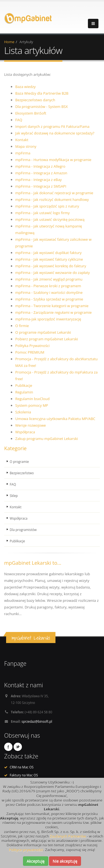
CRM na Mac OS (22, 767)
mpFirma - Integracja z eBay (39, 180)
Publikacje (24, 385)
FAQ (19, 120)
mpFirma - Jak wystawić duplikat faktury (48, 253)
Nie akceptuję (65, 861)
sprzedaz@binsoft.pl (37, 721)
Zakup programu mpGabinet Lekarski (47, 439)
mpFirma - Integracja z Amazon (41, 173)
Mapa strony (26, 146)
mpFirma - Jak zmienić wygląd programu (49, 279)
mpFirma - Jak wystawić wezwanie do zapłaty (53, 273)
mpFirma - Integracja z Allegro (40, 166)
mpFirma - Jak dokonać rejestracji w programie (54, 193)
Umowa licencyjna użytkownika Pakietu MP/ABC (55, 419)
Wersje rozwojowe (31, 425)
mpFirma (23, 153)
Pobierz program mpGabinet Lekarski (47, 339)
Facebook (8, 747)
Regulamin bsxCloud (32, 399)
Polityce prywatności (26, 850)
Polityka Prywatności (32, 346)
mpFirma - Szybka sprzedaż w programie (49, 299)
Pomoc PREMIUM (30, 352)
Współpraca (25, 432)
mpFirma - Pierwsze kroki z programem (48, 286)
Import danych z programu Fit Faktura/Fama (52, 126)
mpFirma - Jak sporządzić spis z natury (47, 206)
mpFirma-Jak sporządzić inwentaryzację (48, 319)
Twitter (18, 747)
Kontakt (22, 140)
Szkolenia (23, 412)
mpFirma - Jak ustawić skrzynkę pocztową (50, 219)
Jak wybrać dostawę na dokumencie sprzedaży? (55, 133)
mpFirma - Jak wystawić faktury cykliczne (49, 259)
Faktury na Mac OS (24, 775)
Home (9, 42)
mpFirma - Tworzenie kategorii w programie (52, 306)
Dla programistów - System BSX (41, 107)
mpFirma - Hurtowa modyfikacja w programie (53, 160)
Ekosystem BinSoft (31, 113)
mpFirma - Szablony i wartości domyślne (49, 292)
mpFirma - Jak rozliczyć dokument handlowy (52, 199)
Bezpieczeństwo (22, 473)
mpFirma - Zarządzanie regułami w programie (54, 312)
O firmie (22, 326)
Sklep (14, 496)
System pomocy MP (32, 405)
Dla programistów (23, 530)
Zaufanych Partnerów (68, 836)
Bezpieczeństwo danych (35, 100)
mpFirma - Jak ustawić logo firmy (42, 213)
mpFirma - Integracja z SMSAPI (41, 186)
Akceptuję (35, 861)
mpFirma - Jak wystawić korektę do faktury (51, 266)
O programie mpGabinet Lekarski (43, 332)
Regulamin (24, 392)
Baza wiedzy (26, 87)
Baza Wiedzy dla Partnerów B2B (42, 93)
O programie (19, 462)
